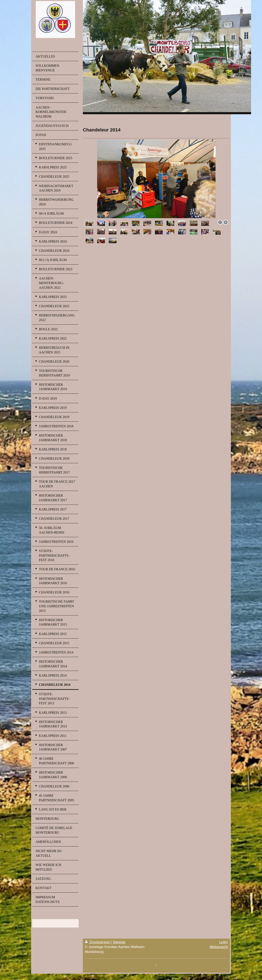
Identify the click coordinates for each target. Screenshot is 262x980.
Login (224, 942)
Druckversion (98, 942)
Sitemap (119, 942)
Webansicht (219, 947)
